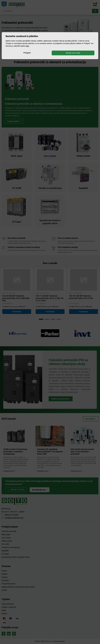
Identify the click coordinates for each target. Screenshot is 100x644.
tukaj (27, 46)
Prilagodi (27, 53)
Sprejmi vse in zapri (73, 53)
